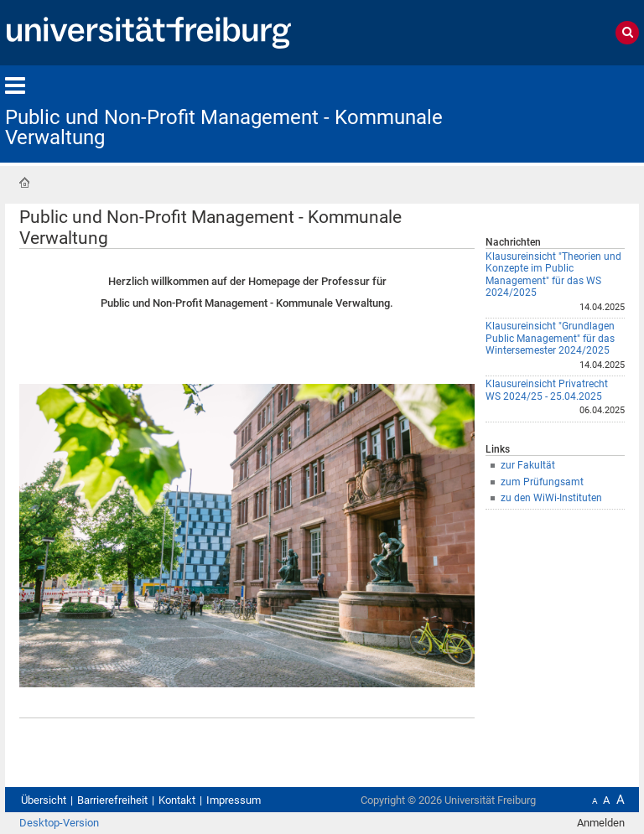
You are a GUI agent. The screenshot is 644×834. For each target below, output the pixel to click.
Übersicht (44, 800)
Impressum (234, 800)
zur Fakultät (528, 465)
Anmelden (601, 823)
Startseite (24, 183)
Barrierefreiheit (112, 800)
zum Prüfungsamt (542, 482)
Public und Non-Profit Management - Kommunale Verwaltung (224, 127)
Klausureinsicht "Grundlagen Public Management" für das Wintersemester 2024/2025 (550, 338)
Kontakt (177, 800)
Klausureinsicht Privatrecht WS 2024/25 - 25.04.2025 (547, 390)
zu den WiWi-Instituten (551, 498)
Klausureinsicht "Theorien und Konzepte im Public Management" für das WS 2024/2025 (553, 275)
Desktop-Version (59, 823)
